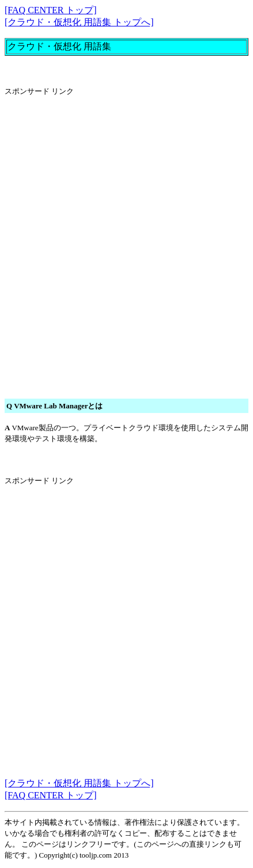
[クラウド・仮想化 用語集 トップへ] (79, 22)
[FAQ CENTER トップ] (51, 10)
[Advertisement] (126, 232)
